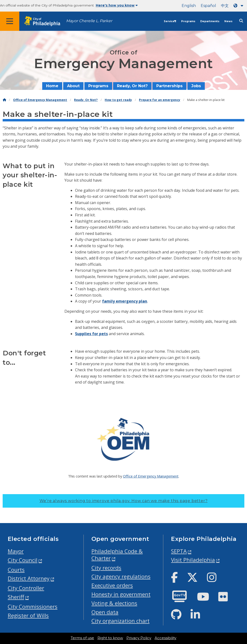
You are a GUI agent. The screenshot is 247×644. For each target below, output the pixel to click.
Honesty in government (121, 594)
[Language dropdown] (239, 6)
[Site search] (241, 21)
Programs (188, 21)
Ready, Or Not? (132, 86)
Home (52, 86)
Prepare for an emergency (160, 100)
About (73, 86)
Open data (105, 612)
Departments (210, 21)
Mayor (16, 551)
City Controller (26, 588)
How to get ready (118, 100)
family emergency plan (125, 301)
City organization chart (120, 621)
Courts (16, 570)
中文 (225, 6)
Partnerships (169, 86)
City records (106, 568)
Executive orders (112, 585)
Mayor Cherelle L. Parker (89, 21)
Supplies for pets (91, 334)
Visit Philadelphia (193, 560)
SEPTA (179, 551)
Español (208, 6)
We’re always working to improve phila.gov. (124, 501)
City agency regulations (121, 576)
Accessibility (165, 638)
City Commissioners (33, 607)
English (189, 6)
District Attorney (29, 578)
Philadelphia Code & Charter (117, 555)
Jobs (196, 86)
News (228, 21)
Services (170, 21)
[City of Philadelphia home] (45, 21)
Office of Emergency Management (40, 100)
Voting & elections (114, 603)
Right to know (110, 638)
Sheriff (16, 597)
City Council (23, 560)
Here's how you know (117, 5)
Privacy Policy (139, 638)
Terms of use (82, 638)
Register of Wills (28, 615)
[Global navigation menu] (10, 21)
